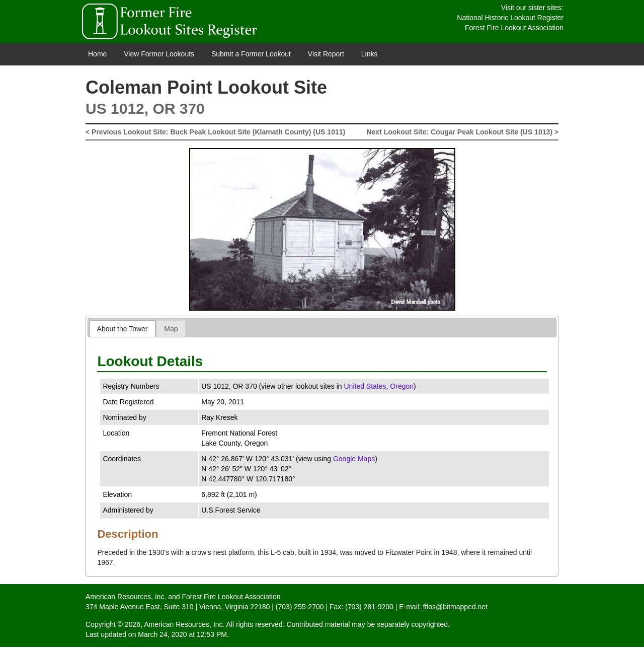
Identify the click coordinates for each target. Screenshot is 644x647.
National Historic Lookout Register (510, 18)
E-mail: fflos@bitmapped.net (443, 607)
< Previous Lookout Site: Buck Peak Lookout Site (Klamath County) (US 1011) (215, 132)
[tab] (123, 329)
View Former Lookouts (159, 54)
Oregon (402, 386)
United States (365, 386)
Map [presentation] (171, 329)
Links (370, 54)
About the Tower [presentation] (123, 329)
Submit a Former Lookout (251, 54)
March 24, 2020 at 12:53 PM (182, 634)
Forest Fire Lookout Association (514, 28)
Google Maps (354, 459)
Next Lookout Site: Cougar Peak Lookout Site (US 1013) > (462, 132)
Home (97, 54)
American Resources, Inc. (126, 597)
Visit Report (326, 54)
